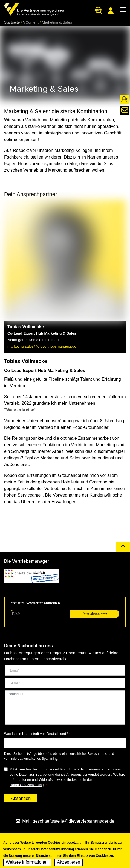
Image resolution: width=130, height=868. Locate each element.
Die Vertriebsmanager (27, 561)
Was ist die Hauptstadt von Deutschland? (36, 734)
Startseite (12, 22)
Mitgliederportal (111, 11)
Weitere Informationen (27, 863)
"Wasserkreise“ (20, 410)
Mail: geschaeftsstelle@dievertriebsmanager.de (65, 821)
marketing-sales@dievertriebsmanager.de (42, 346)
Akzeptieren (69, 863)
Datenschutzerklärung (27, 785)
